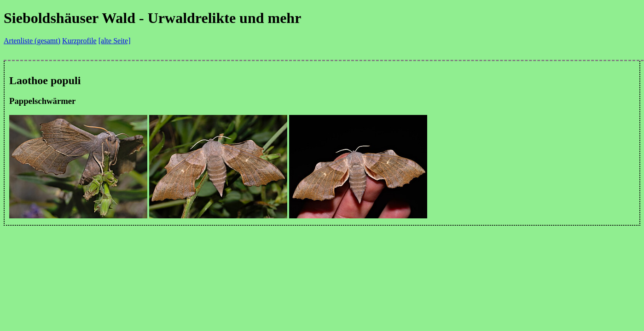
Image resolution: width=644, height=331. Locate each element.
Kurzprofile (79, 41)
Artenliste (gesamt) (32, 41)
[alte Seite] (115, 41)
